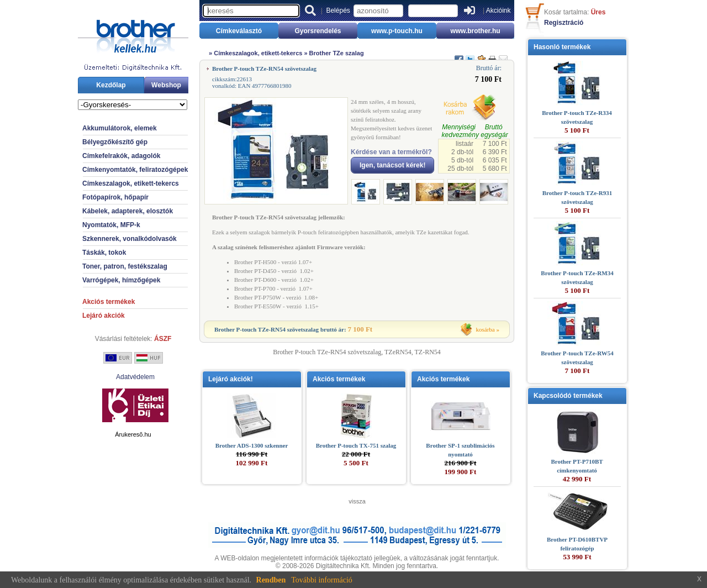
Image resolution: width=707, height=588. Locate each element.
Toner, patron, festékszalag (125, 266)
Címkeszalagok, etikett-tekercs (131, 183)
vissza (357, 501)
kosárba (486, 329)
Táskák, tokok (104, 253)
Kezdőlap (111, 85)
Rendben (271, 580)
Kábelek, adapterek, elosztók (128, 211)
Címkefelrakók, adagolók (121, 156)
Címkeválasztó (239, 31)
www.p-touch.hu (397, 31)
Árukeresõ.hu (133, 434)
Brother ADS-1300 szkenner (252, 445)
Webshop (166, 85)
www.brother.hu (475, 31)
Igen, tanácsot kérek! (392, 165)
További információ (322, 580)
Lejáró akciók (104, 316)
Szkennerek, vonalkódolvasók (130, 239)
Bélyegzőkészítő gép (115, 142)
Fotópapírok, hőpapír (115, 197)
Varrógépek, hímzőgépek (121, 280)
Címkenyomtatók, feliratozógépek (135, 170)
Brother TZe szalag (337, 53)
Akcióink (498, 11)
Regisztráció (564, 23)
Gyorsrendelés (318, 31)
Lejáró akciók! (231, 379)
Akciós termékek (109, 302)
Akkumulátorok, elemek (120, 128)
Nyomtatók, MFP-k (111, 225)
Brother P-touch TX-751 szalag (356, 445)
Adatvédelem (135, 377)
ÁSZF (163, 339)
